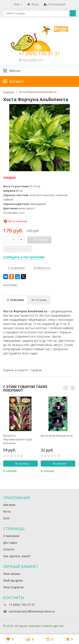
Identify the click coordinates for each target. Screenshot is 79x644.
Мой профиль (13, 580)
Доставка (10, 543)
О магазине (11, 536)
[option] (20, 435)
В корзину (20, 463)
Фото (7, 511)
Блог (7, 518)
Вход (33, 4)
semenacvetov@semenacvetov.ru (32, 611)
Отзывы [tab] (39, 300)
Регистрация (54, 4)
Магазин (9, 505)
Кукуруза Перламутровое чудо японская (18, 439)
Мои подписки (13, 587)
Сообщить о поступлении (24, 257)
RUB (18, 4)
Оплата (9, 549)
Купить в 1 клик (18, 249)
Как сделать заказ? (17, 556)
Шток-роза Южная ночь (57, 435)
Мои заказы (12, 574)
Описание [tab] (15, 300)
